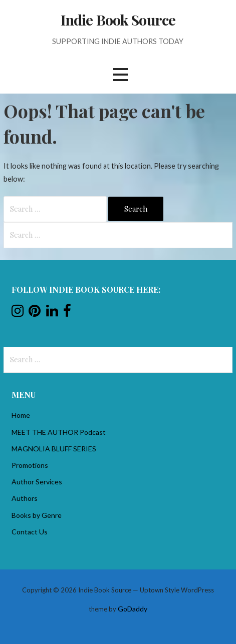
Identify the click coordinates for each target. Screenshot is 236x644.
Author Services (37, 482)
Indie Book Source (118, 20)
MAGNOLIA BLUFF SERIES (54, 449)
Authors (25, 498)
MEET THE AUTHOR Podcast (59, 432)
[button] (120, 75)
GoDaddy (133, 609)
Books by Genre (37, 515)
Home (21, 415)
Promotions (30, 465)
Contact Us (30, 532)
